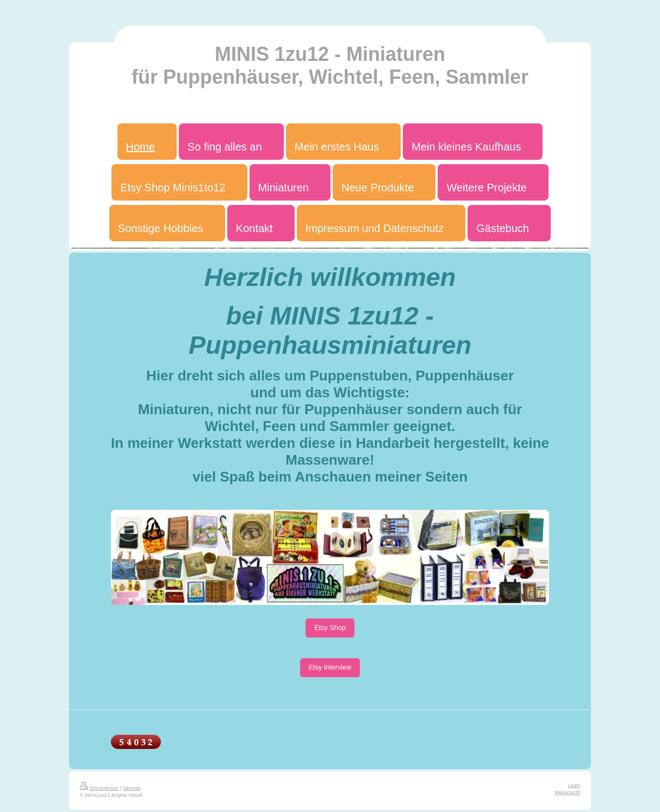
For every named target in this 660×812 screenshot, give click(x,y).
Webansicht (567, 792)
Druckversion (99, 788)
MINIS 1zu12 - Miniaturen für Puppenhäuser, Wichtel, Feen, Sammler (330, 65)
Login (574, 785)
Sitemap (132, 788)
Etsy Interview (330, 667)
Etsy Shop (330, 628)
